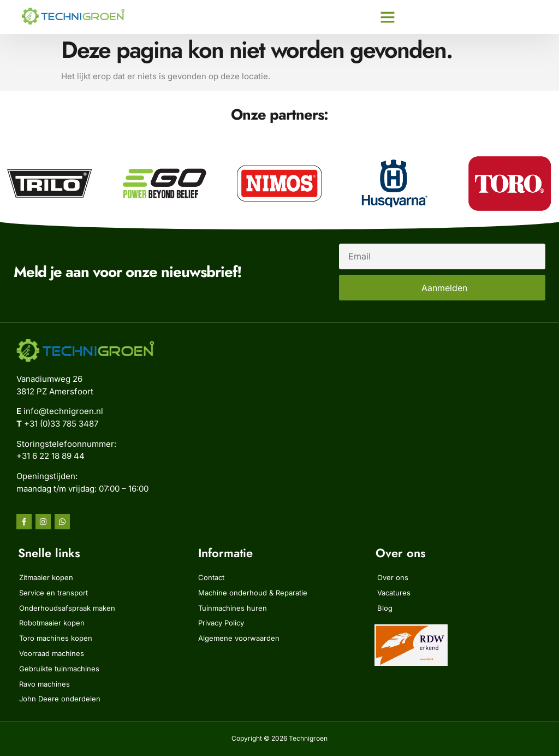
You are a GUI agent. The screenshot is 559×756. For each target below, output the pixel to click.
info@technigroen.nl (63, 411)
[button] (388, 17)
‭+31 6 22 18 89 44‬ (50, 456)
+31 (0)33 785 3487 (61, 424)
